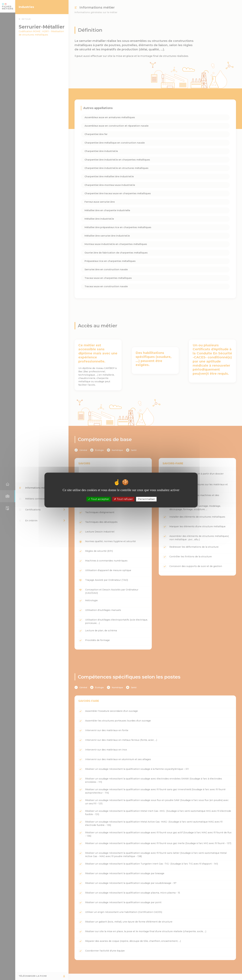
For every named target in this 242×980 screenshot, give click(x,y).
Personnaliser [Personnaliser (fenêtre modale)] (146, 499)
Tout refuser (123, 499)
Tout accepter (99, 499)
